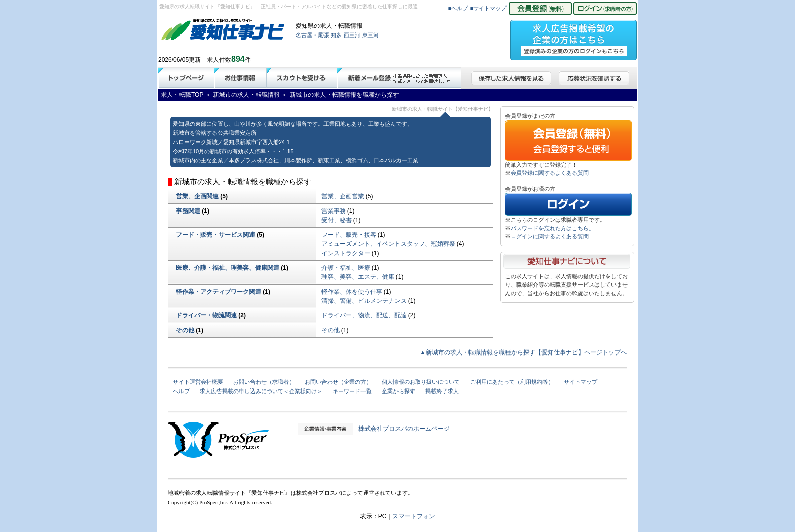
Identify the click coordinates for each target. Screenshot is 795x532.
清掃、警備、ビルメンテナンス (364, 301)
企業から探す (399, 391)
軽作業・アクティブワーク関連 (219, 292)
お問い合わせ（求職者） (264, 382)
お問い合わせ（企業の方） (338, 382)
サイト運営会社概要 (198, 382)
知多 (336, 35)
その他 (185, 330)
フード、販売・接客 (349, 235)
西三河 (352, 35)
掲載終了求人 (442, 391)
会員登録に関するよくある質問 (550, 173)
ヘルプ (181, 391)
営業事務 (334, 211)
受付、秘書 (337, 220)
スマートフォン (414, 516)
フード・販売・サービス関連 (215, 235)
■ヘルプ (458, 8)
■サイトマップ (489, 8)
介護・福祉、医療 (346, 268)
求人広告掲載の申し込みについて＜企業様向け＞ (261, 391)
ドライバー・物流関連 (206, 315)
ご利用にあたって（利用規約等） (512, 382)
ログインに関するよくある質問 (550, 236)
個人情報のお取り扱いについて (421, 382)
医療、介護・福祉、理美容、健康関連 (228, 268)
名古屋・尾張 (312, 35)
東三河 (370, 35)
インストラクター (346, 253)
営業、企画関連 (197, 196)
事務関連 (188, 211)
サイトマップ (581, 382)
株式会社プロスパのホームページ (404, 429)
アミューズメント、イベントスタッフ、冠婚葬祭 (388, 244)
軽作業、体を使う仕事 (352, 292)
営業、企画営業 (343, 196)
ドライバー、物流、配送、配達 (364, 315)
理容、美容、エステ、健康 (358, 277)
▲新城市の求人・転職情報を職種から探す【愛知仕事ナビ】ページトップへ (523, 352)
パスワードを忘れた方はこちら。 (552, 228)
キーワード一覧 (352, 391)
